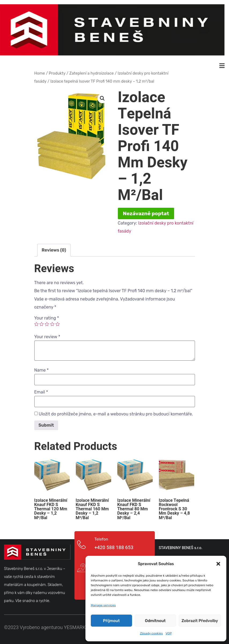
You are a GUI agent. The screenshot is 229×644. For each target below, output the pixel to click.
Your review (47, 336)
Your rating (47, 317)
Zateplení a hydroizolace (92, 73)
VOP (169, 633)
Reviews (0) (54, 250)
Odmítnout (155, 621)
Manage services (103, 605)
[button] (218, 564)
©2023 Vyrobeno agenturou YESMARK (45, 627)
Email (41, 391)
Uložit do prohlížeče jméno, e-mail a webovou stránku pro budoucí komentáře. (116, 413)
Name (42, 369)
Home (40, 73)
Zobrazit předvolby (200, 621)
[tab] (54, 250)
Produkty (57, 73)
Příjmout (112, 621)
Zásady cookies (151, 633)
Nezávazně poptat (146, 213)
